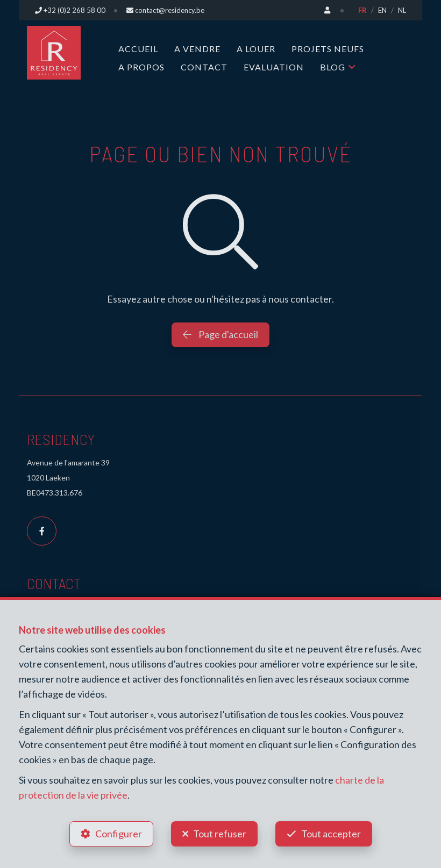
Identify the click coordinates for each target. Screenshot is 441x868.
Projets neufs (328, 49)
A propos (141, 67)
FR (362, 10)
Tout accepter (331, 834)
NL (402, 10)
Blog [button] (333, 67)
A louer (256, 49)
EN (382, 10)
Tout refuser (220, 834)
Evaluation (274, 67)
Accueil (138, 49)
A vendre (197, 49)
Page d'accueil (220, 334)
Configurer (119, 834)
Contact (204, 67)
